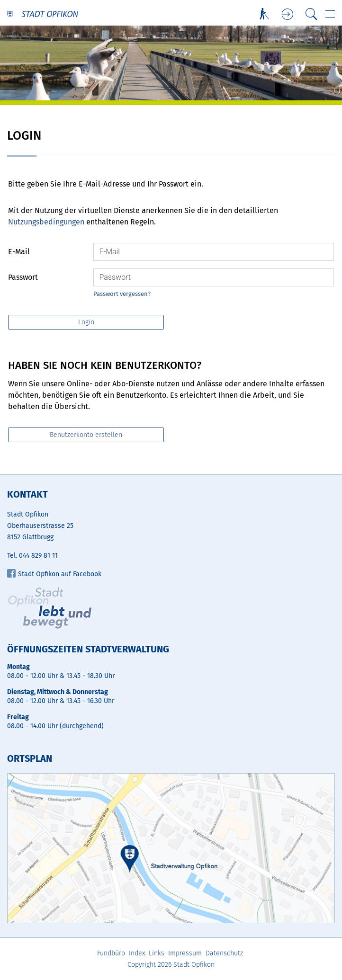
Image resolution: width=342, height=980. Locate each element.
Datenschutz (224, 953)
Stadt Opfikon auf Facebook (54, 574)
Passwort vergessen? (122, 294)
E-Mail (19, 252)
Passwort (23, 277)
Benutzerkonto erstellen (86, 435)
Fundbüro (111, 953)
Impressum (185, 953)
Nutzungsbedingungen (46, 222)
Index (137, 953)
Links (157, 953)
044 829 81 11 (38, 556)
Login (288, 14)
